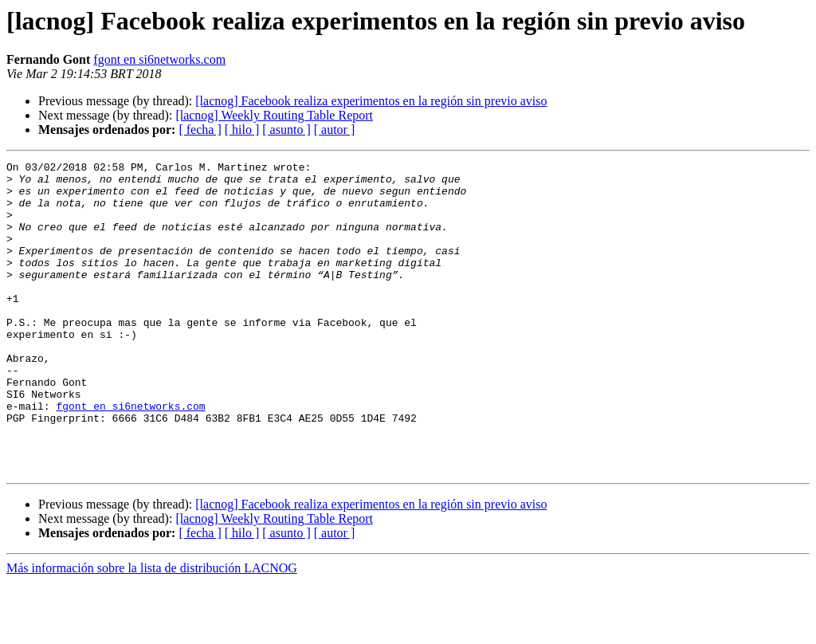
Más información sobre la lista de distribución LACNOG (152, 630)
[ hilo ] (242, 130)
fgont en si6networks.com (159, 59)
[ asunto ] (286, 130)
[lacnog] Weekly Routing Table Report (274, 115)
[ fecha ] (200, 130)
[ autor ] (335, 130)
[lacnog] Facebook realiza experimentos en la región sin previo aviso (371, 101)
